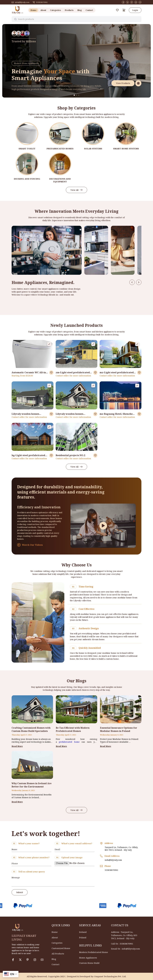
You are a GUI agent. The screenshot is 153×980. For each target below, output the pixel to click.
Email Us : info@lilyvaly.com (126, 949)
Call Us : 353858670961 (122, 944)
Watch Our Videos (30, 545)
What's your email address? (77, 843)
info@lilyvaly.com (20, 2)
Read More (17, 746)
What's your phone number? (34, 857)
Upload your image (72, 857)
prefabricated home (69, 742)
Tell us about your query (32, 872)
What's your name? (29, 843)
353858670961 (40, 2)
